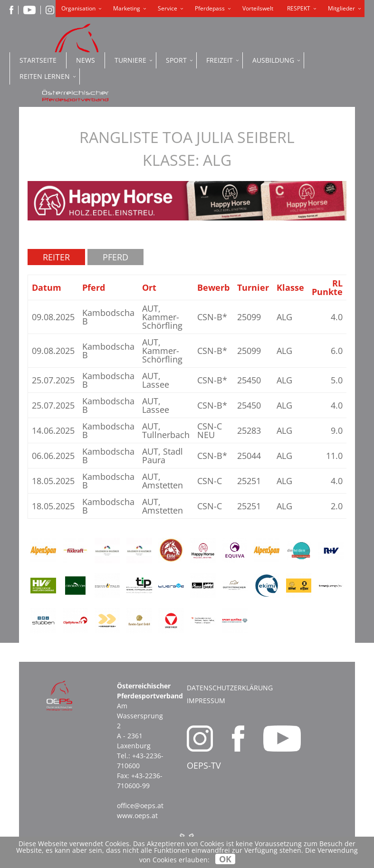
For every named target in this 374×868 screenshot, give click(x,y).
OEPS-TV (204, 765)
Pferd (115, 257)
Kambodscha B (108, 317)
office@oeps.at (140, 806)
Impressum (206, 701)
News (86, 60)
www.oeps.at (137, 816)
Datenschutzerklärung (230, 688)
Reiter (56, 257)
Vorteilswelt (258, 8)
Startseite (38, 60)
